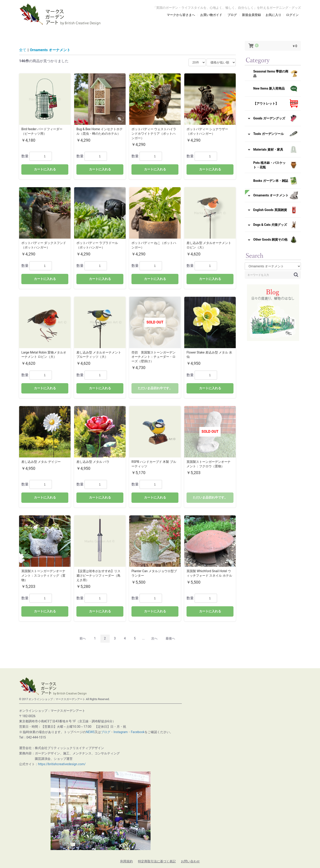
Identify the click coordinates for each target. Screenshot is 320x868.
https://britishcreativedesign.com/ (62, 764)
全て (23, 50)
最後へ (170, 638)
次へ (154, 638)
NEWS (90, 732)
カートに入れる (45, 169)
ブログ (106, 732)
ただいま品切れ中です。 (155, 388)
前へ (83, 638)
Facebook (138, 732)
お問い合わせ (190, 861)
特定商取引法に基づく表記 (157, 861)
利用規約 (127, 861)
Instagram (121, 732)
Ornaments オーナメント (50, 50)
